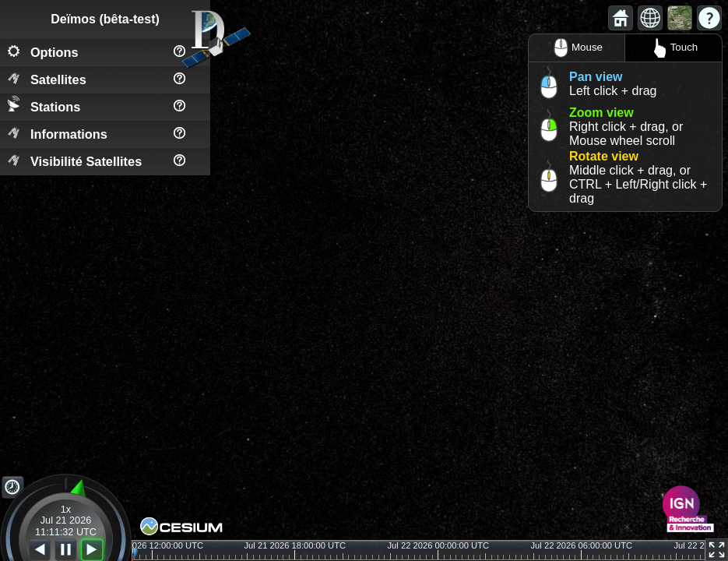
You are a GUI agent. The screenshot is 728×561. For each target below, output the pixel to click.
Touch (674, 48)
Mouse (577, 48)
